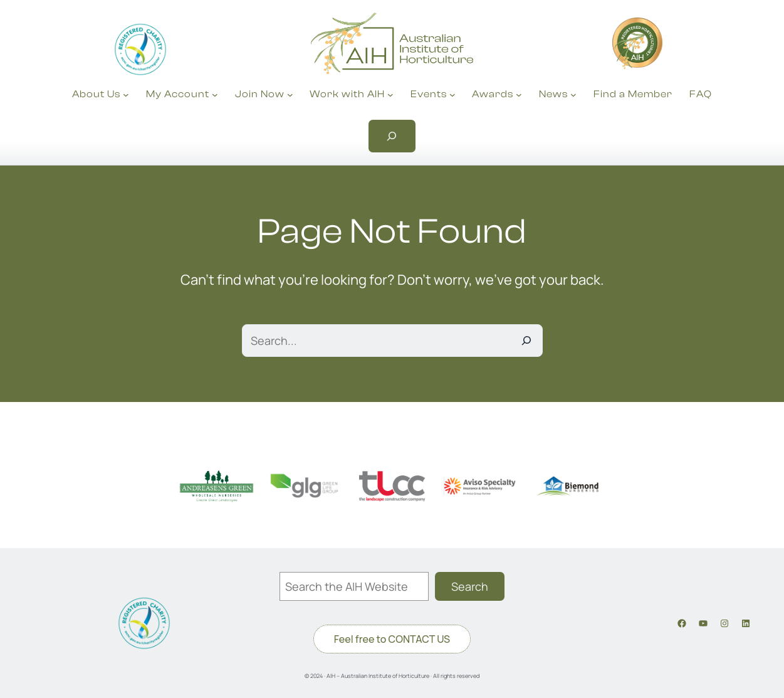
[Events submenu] (452, 95)
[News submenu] (573, 95)
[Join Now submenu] (290, 95)
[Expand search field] (392, 136)
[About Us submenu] (126, 95)
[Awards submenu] (519, 95)
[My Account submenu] (215, 95)
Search (470, 586)
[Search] (526, 341)
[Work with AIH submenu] (390, 95)
